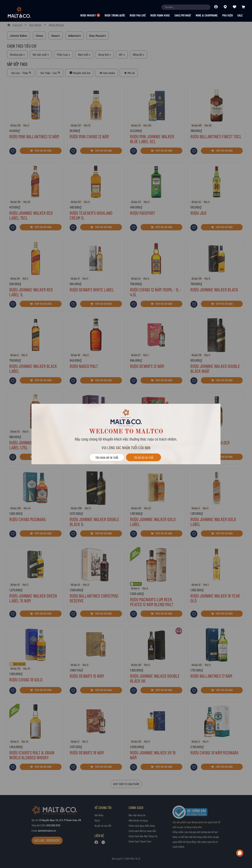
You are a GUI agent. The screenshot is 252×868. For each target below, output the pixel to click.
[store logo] (25, 13)
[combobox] (186, 7)
